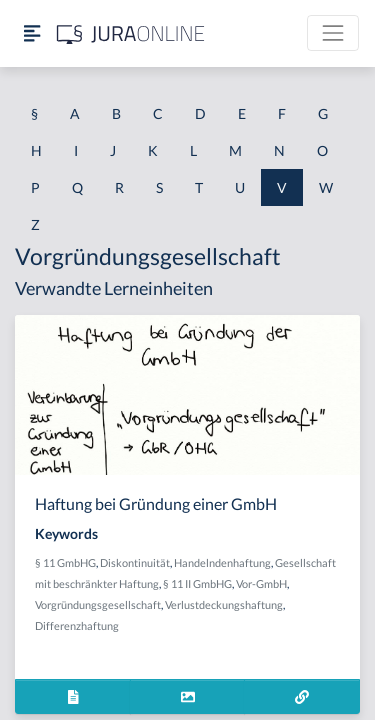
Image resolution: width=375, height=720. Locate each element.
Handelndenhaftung (222, 562)
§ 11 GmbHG (65, 562)
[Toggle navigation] (333, 33)
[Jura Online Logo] (131, 33)
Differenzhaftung (77, 625)
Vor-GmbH (261, 583)
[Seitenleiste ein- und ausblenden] (32, 33)
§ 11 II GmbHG (197, 583)
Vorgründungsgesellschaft (98, 604)
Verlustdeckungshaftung (224, 604)
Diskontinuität (135, 562)
